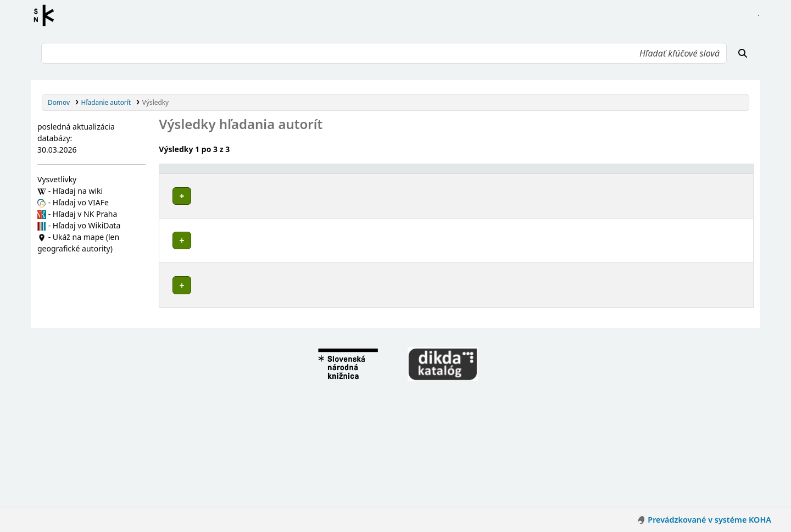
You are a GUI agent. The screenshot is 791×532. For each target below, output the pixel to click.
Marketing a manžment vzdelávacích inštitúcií (252, 345)
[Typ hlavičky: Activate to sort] (647, 173)
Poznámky (179, 218)
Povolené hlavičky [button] (195, 173)
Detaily (578, 194)
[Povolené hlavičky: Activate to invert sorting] (361, 173)
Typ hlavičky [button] (630, 173)
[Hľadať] (743, 53)
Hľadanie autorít (106, 102)
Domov (59, 102)
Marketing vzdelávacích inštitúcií (230, 259)
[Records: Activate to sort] (722, 173)
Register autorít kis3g (47, 15)
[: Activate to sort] (584, 173)
